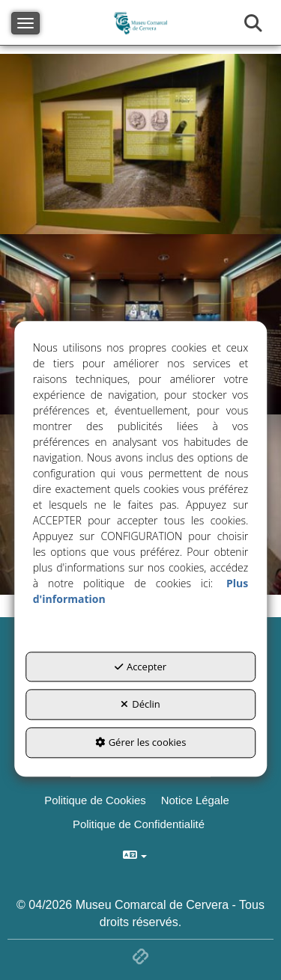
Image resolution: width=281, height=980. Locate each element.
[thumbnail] (140, 144)
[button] (197, 800)
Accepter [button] (140, 667)
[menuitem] (197, 800)
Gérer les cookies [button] (141, 742)
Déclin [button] (140, 705)
